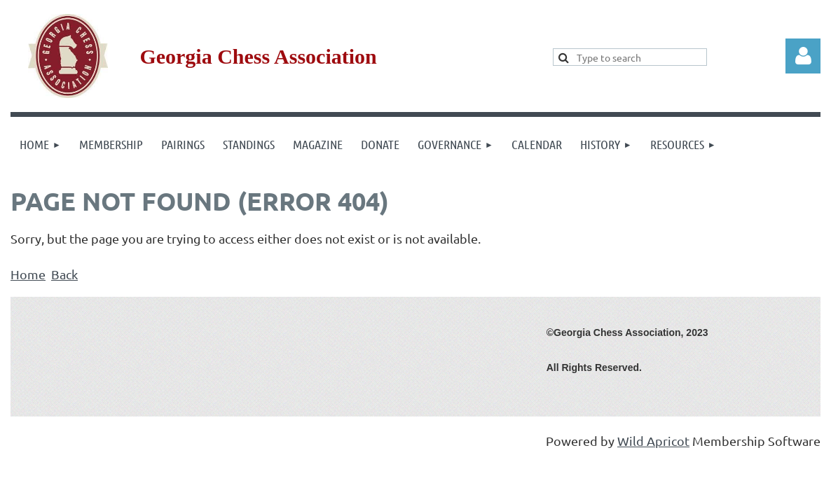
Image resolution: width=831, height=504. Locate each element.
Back (64, 274)
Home (28, 274)
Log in (803, 56)
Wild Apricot (653, 441)
